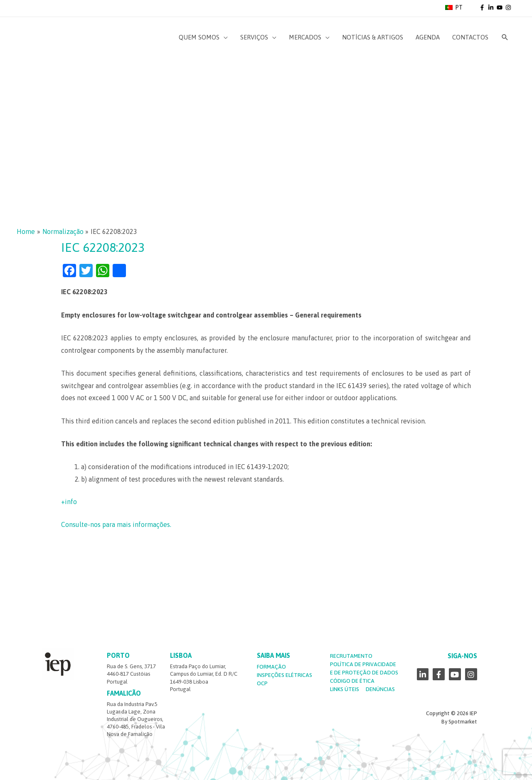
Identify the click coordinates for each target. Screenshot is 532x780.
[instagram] (509, 7)
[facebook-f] (483, 7)
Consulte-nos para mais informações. (116, 524)
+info (69, 502)
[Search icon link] (505, 37)
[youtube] (500, 7)
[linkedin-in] (492, 7)
